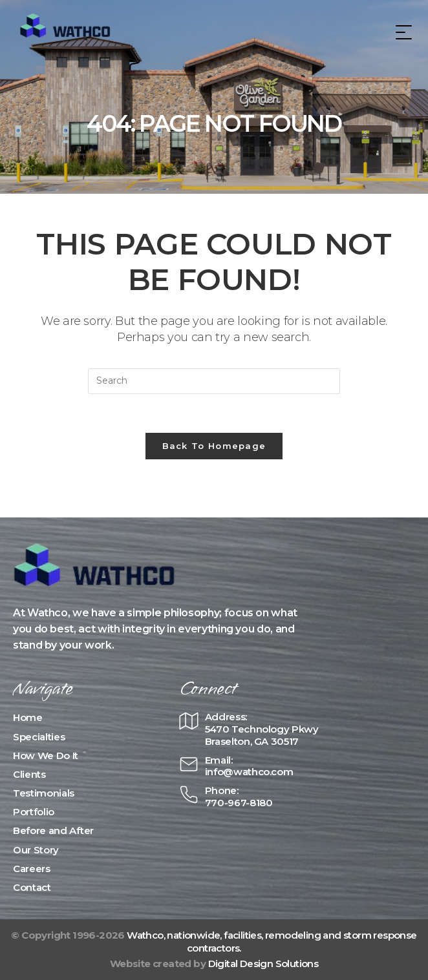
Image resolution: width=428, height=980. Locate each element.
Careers (32, 869)
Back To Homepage (214, 446)
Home (28, 717)
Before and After (53, 830)
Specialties (39, 737)
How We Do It (46, 756)
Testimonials (44, 793)
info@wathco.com (249, 772)
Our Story (36, 850)
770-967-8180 (239, 803)
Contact (32, 887)
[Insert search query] (214, 381)
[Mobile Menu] (402, 32)
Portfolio (34, 812)
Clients (29, 774)
